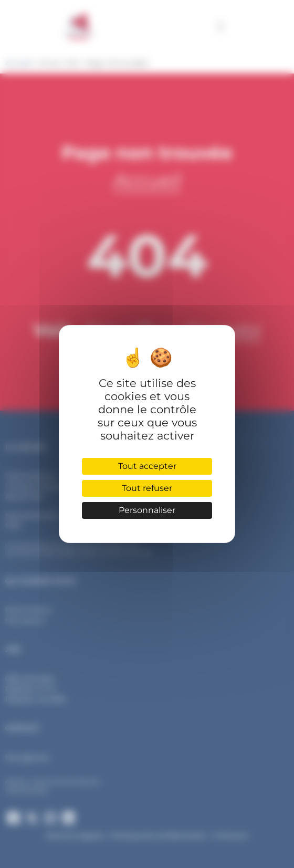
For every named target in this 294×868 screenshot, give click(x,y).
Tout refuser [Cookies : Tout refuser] (147, 488)
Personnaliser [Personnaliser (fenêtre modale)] (147, 510)
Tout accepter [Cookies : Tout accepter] (147, 466)
